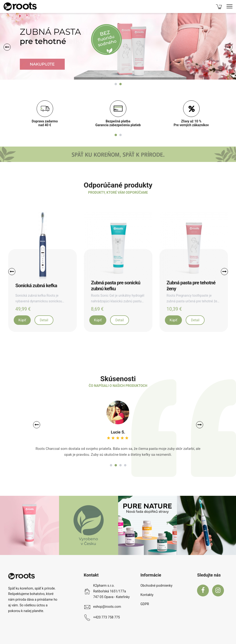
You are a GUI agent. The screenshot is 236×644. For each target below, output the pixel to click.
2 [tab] (120, 84)
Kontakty (147, 595)
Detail (44, 320)
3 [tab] (120, 465)
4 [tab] (125, 465)
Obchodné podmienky (156, 586)
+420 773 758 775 (106, 617)
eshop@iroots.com (107, 607)
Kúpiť (22, 320)
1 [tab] (116, 84)
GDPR (145, 604)
